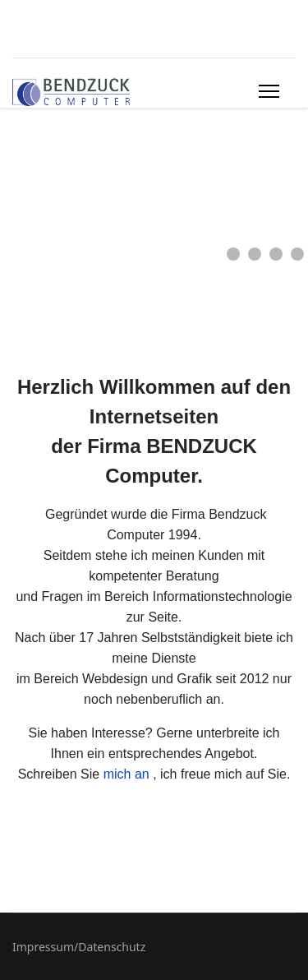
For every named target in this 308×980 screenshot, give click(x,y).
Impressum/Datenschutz (79, 947)
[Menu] (269, 91)
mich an (126, 774)
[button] (233, 254)
